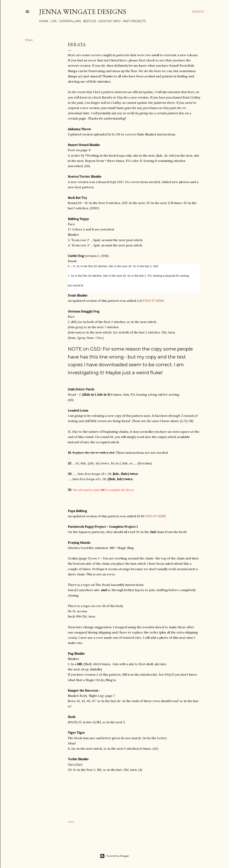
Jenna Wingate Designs (83, 12)
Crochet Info (109, 21)
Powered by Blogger (115, 856)
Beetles (90, 21)
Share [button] (29, 40)
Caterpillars (70, 21)
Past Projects (134, 21)
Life (54, 21)
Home (44, 21)
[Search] (198, 12)
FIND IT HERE (154, 301)
